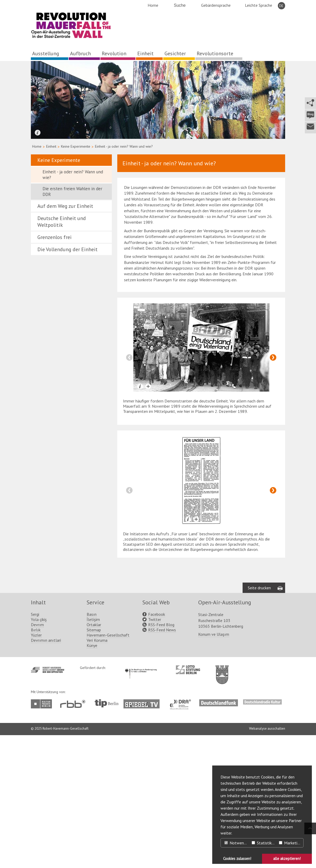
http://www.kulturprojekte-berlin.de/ (43, 704)
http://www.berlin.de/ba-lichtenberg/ (222, 671)
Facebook (157, 614)
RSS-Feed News (162, 630)
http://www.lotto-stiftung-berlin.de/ (188, 670)
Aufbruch (80, 53)
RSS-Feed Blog (161, 625)
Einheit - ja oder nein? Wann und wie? (73, 175)
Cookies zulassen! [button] (237, 859)
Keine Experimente (76, 146)
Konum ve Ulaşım (214, 634)
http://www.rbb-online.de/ (74, 704)
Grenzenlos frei (54, 237)
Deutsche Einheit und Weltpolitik (62, 222)
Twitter (155, 619)
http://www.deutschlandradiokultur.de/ (262, 702)
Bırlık (36, 630)
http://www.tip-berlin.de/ (107, 703)
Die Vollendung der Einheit (67, 249)
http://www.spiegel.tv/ (144, 702)
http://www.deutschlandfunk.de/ (219, 702)
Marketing (290, 843)
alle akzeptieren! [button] (287, 859)
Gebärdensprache (216, 5)
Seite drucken (259, 588)
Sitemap (94, 630)
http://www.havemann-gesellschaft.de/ (48, 670)
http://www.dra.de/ (182, 702)
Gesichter (175, 53)
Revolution (114, 53)
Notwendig (237, 843)
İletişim (93, 619)
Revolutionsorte (215, 53)
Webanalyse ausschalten (267, 729)
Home (153, 5)
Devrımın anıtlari (46, 640)
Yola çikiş (39, 619)
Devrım (37, 625)
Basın (92, 614)
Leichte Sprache (259, 5)
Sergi (35, 614)
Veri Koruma (97, 640)
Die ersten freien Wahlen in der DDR (72, 192)
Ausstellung (46, 53)
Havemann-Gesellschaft (108, 635)
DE (281, 6)
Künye (92, 645)
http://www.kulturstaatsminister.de (141, 668)
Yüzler (36, 635)
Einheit (145, 53)
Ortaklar (94, 625)
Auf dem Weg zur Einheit (65, 206)
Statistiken (264, 843)
